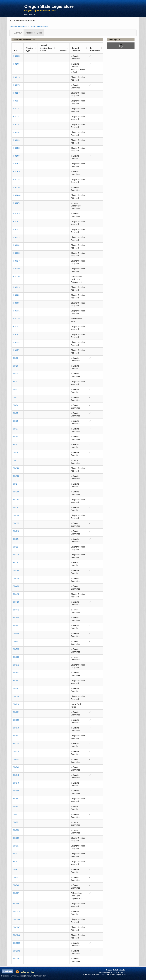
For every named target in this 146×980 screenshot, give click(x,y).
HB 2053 (17, 56)
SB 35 (16, 413)
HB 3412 (17, 327)
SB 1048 (17, 935)
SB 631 (16, 712)
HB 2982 (17, 245)
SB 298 (16, 570)
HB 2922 (17, 229)
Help (26, 14)
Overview (18, 33)
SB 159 (16, 492)
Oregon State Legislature (49, 6)
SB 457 (16, 626)
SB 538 (16, 657)
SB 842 (16, 767)
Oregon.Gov (41, 976)
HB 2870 (17, 203)
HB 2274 (17, 101)
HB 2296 (17, 140)
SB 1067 (17, 959)
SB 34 (16, 405)
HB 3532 (17, 342)
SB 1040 (17, 919)
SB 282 (16, 563)
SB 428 (16, 602)
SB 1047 (17, 927)
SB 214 (16, 539)
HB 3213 (17, 287)
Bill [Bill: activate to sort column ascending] (16, 51)
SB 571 (16, 665)
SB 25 (16, 358)
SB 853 (16, 806)
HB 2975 (17, 237)
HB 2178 (17, 85)
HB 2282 (17, 109)
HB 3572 (17, 350)
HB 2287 (17, 132)
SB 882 (16, 830)
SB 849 (16, 783)
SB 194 (16, 515)
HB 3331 (17, 311)
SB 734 (16, 751)
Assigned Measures (34, 33)
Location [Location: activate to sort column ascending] (63, 51)
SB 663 (16, 720)
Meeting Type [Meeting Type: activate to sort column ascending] (30, 49)
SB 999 (16, 904)
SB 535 (16, 649)
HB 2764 (17, 187)
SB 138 (16, 476)
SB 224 (16, 547)
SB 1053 (17, 943)
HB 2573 (17, 164)
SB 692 (16, 736)
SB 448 (16, 618)
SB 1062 (17, 951)
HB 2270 (17, 93)
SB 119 (16, 460)
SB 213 (16, 531)
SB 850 (16, 791)
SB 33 (16, 397)
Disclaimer (5, 976)
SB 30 (16, 374)
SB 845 (16, 775)
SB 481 (16, 641)
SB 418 (16, 594)
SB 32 (16, 389)
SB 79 (16, 452)
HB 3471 (17, 334)
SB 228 (16, 555)
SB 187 (16, 507)
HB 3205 (17, 277)
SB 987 (16, 893)
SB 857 (16, 814)
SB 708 (16, 744)
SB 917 (16, 869)
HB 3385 (17, 319)
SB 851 (16, 799)
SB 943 (16, 885)
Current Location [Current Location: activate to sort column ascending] (76, 49)
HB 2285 (17, 124)
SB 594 (16, 696)
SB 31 (16, 382)
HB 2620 (17, 172)
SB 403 (16, 586)
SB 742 (16, 759)
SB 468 (16, 633)
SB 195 (16, 523)
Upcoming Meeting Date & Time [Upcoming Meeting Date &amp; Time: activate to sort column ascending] (46, 48)
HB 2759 (17, 179)
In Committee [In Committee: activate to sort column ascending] (95, 49)
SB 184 (16, 500)
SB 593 (16, 688)
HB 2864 (17, 195)
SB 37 (16, 429)
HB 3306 (17, 295)
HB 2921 (17, 222)
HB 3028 (17, 253)
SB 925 (16, 877)
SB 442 (16, 610)
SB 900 (16, 838)
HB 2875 (17, 214)
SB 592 (16, 681)
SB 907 (16, 846)
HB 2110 (17, 77)
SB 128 (16, 468)
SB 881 (16, 822)
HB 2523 (17, 148)
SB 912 (16, 854)
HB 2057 (17, 64)
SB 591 (16, 673)
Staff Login (32, 14)
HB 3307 (17, 303)
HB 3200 (17, 269)
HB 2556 (17, 156)
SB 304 (16, 578)
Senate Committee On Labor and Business (29, 27)
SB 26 (16, 366)
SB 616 (16, 704)
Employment (30, 976)
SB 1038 (17, 911)
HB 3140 (17, 261)
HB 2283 (17, 117)
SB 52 (16, 445)
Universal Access (17, 976)
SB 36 (16, 421)
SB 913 (16, 862)
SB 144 (16, 484)
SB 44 (16, 437)
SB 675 (16, 728)
